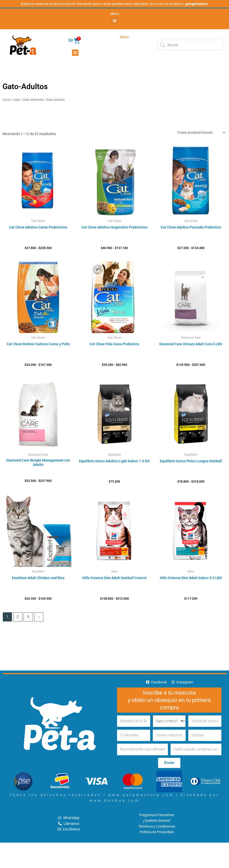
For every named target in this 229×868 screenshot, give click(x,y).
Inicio (6, 100)
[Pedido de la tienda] (201, 133)
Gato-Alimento (33, 100)
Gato (17, 100)
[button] (114, 21)
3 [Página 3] (28, 617)
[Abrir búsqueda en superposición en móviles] (190, 45)
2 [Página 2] (18, 617)
